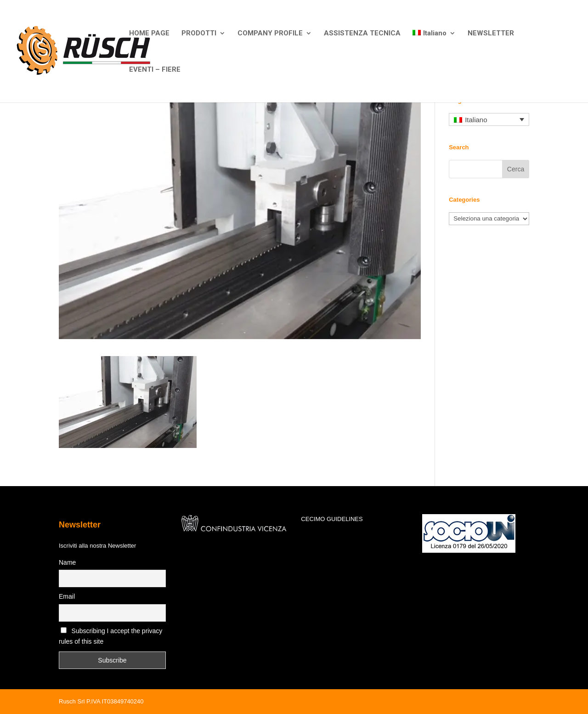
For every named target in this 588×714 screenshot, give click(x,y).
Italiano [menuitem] (476, 120)
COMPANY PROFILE (270, 34)
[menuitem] (434, 48)
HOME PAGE (149, 34)
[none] (489, 120)
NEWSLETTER (491, 34)
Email (67, 596)
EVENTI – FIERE (155, 70)
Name (67, 562)
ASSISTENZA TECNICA (362, 34)
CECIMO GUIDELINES (332, 519)
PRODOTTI (199, 34)
